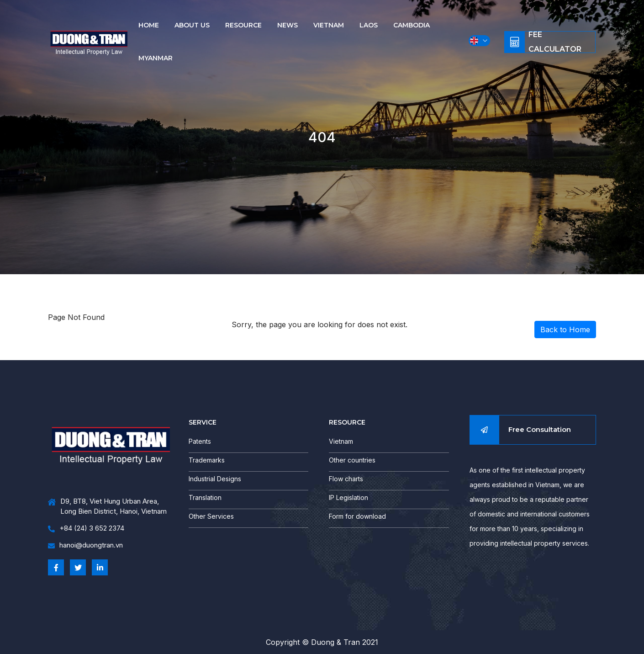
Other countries (352, 460)
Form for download (357, 516)
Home (149, 25)
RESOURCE (347, 422)
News (288, 25)
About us (192, 25)
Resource (243, 25)
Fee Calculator (555, 42)
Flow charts (346, 479)
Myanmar (156, 58)
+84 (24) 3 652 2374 (86, 529)
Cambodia (412, 25)
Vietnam (329, 25)
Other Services (211, 516)
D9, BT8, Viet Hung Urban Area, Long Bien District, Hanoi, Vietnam (107, 507)
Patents (200, 441)
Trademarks (207, 460)
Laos (369, 25)
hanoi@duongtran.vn (85, 545)
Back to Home (565, 330)
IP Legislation (348, 497)
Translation (205, 497)
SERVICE (203, 422)
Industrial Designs (215, 479)
